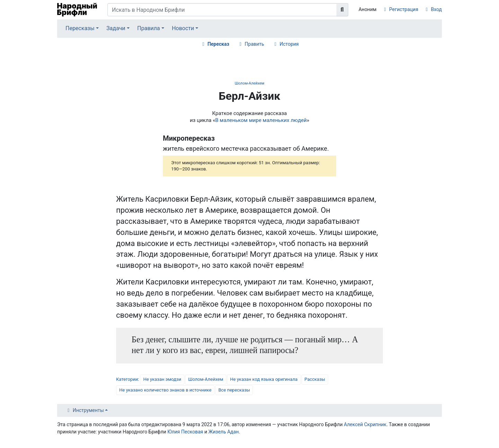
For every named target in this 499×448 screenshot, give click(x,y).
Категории (127, 379)
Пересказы (80, 28)
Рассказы (315, 379)
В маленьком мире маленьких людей (261, 120)
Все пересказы (234, 390)
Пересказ (218, 44)
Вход (436, 9)
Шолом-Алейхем (249, 83)
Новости (183, 28)
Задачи (116, 28)
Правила (148, 28)
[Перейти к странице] (342, 10)
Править (254, 44)
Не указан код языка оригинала (264, 379)
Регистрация (404, 9)
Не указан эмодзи (162, 379)
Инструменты (88, 410)
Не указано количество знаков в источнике (165, 390)
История (289, 44)
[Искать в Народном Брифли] (222, 10)
